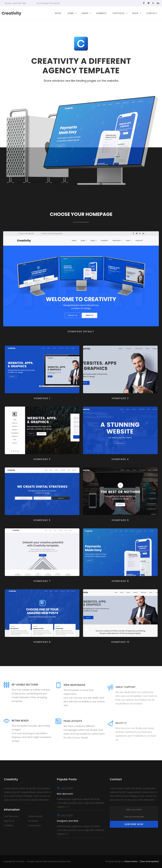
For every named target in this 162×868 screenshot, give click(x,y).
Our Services (11, 816)
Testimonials (35, 816)
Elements (101, 13)
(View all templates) (149, 861)
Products (33, 821)
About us (9, 821)
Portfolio (9, 825)
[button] (72, 13)
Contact (152, 13)
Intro (58, 13)
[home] (11, 13)
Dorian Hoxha (131, 861)
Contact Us (34, 825)
